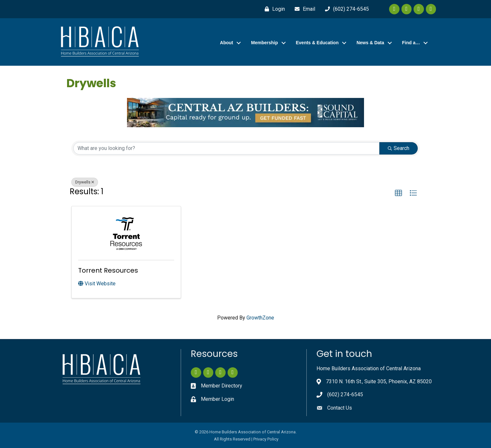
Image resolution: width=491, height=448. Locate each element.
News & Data (370, 43)
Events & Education (317, 43)
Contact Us (340, 408)
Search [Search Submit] (399, 148)
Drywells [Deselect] (85, 182)
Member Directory (222, 386)
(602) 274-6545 (345, 394)
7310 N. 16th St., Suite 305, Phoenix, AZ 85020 (379, 381)
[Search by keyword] (226, 148)
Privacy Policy (266, 439)
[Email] (303, 9)
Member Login (217, 399)
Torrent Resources (108, 270)
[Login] (273, 9)
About (227, 43)
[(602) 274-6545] (345, 9)
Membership (264, 43)
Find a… (411, 43)
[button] (399, 193)
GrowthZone (260, 318)
